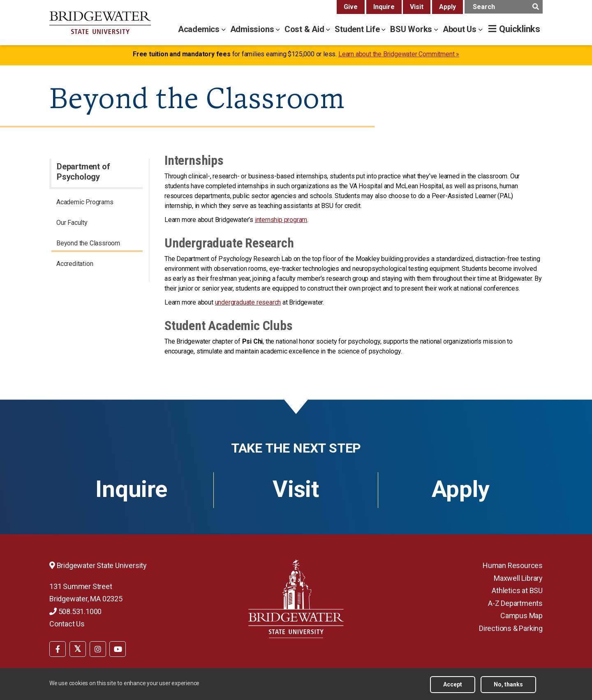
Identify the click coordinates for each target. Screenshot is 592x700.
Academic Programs (85, 202)
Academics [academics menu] (200, 29)
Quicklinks (520, 29)
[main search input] (504, 7)
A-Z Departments (515, 603)
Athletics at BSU (517, 590)
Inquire (384, 7)
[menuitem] (97, 203)
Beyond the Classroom (88, 243)
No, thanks (508, 684)
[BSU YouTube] (118, 649)
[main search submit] (535, 7)
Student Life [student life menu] (358, 29)
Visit (417, 7)
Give (351, 7)
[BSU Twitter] (78, 649)
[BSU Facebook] (58, 649)
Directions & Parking (511, 628)
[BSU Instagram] (98, 649)
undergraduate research (248, 302)
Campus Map (521, 616)
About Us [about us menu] (461, 29)
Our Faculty (72, 223)
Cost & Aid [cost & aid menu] (305, 29)
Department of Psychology (83, 172)
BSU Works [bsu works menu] (412, 29)
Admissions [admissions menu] (253, 29)
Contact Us (67, 624)
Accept (453, 684)
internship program (281, 220)
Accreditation (75, 264)
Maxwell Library (518, 578)
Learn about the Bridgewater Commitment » (399, 54)
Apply (447, 7)
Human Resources (513, 565)
